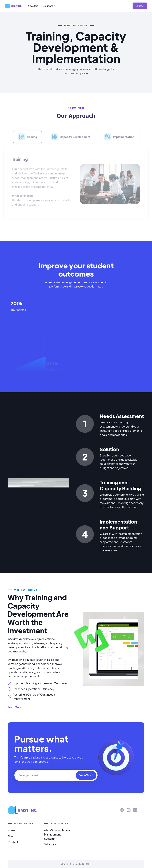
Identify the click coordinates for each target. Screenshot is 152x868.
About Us (33, 6)
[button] (50, 6)
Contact (13, 842)
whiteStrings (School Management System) (57, 834)
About (12, 836)
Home (11, 830)
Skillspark (50, 844)
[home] (13, 6)
